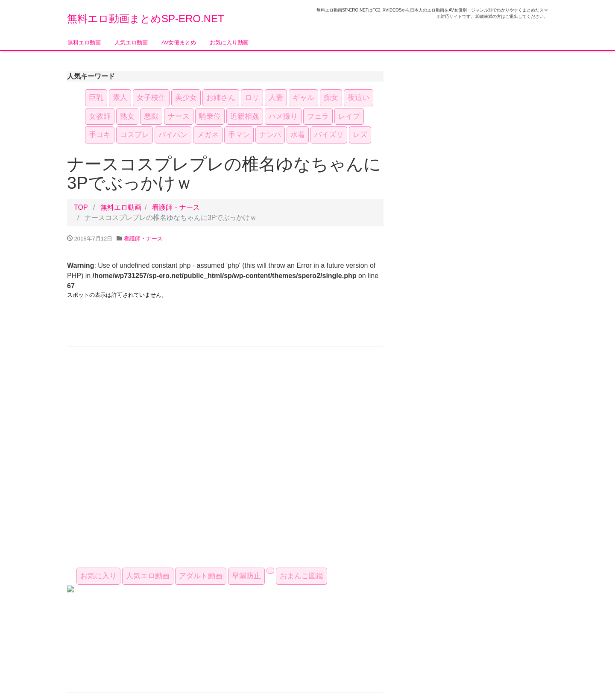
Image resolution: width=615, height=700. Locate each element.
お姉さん (221, 98)
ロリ (252, 98)
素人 (120, 98)
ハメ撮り (283, 116)
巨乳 (96, 98)
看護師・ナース (176, 207)
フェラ (318, 116)
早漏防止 (246, 576)
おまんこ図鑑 (302, 576)
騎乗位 (210, 116)
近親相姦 (245, 116)
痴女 (331, 98)
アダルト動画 (201, 576)
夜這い (359, 98)
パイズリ (329, 135)
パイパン (173, 135)
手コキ (100, 135)
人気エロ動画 (131, 42)
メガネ (208, 135)
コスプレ (135, 135)
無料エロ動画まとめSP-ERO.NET (146, 19)
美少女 (186, 98)
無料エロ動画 (84, 42)
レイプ (349, 116)
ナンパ (270, 135)
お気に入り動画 (229, 42)
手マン (239, 135)
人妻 (276, 98)
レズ (360, 135)
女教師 (100, 116)
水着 (298, 135)
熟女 (127, 116)
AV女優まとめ (179, 42)
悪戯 (151, 116)
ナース (179, 116)
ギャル (303, 98)
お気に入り (98, 576)
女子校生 (151, 98)
